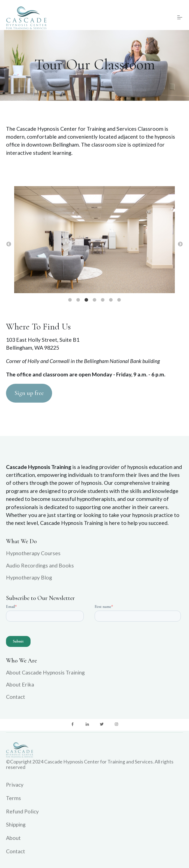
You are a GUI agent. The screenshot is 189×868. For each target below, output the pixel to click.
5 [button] (103, 300)
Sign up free (29, 393)
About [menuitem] (13, 838)
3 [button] (86, 300)
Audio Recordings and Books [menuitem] (40, 565)
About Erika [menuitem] (20, 684)
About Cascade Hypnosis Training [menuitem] (45, 672)
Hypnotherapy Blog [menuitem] (29, 577)
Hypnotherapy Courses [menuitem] (33, 553)
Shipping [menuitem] (16, 824)
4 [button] (95, 300)
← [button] (9, 244)
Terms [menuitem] (13, 798)
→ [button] (180, 244)
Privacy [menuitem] (15, 785)
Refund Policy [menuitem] (22, 811)
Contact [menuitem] (16, 697)
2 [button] (78, 300)
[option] (94, 240)
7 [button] (119, 300)
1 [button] (70, 300)
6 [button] (111, 300)
